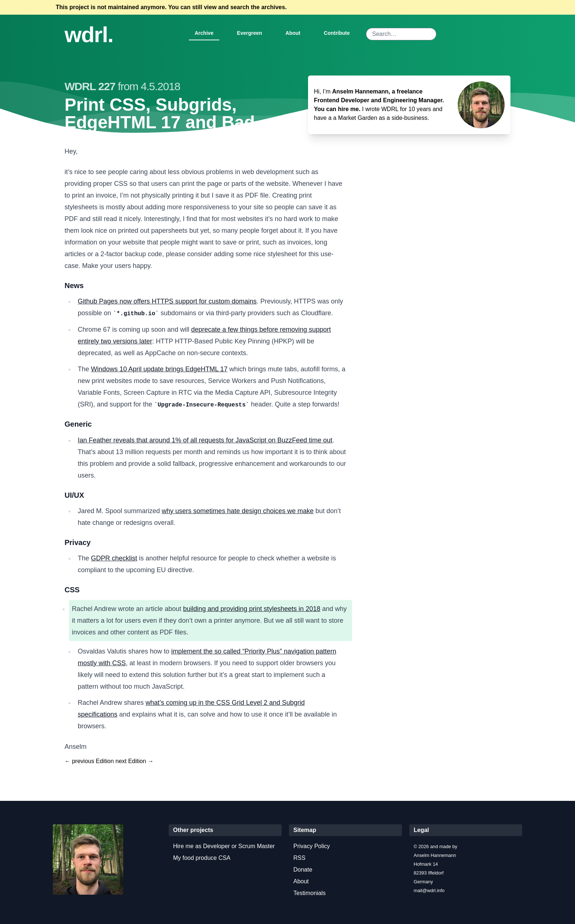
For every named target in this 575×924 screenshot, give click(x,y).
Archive (204, 33)
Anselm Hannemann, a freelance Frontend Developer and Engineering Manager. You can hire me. (379, 100)
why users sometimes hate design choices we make (238, 511)
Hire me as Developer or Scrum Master (224, 846)
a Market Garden (355, 118)
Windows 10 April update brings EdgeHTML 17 (159, 369)
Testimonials (310, 893)
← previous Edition (89, 761)
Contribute (337, 33)
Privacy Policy (312, 846)
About (293, 33)
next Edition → (135, 761)
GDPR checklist (114, 558)
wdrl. (89, 35)
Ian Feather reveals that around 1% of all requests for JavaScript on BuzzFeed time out (205, 440)
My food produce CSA (202, 858)
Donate (303, 870)
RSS (299, 858)
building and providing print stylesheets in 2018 (252, 609)
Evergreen (249, 33)
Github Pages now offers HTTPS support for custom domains (167, 301)
